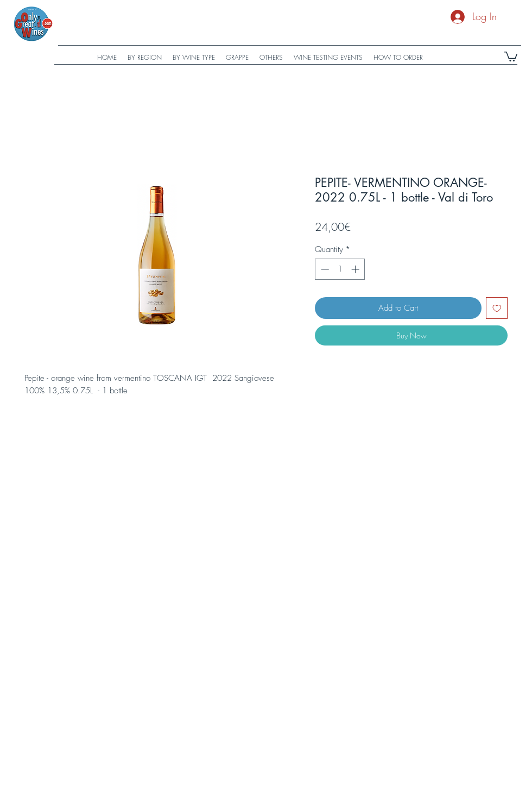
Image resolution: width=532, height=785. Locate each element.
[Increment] (356, 269)
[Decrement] (324, 269)
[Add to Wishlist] (497, 308)
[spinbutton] (340, 269)
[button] (511, 56)
